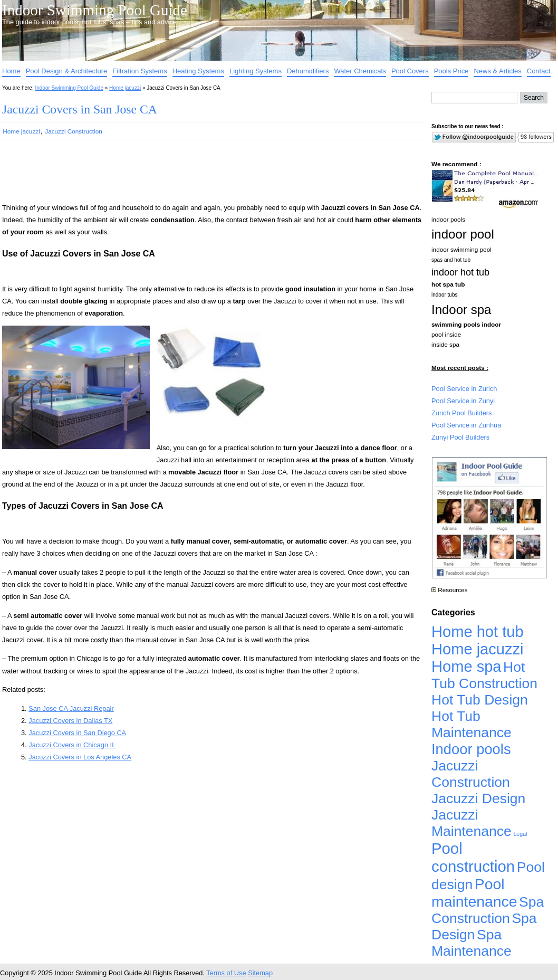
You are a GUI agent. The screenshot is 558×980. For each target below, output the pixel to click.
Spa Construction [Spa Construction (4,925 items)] (488, 910)
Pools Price (451, 71)
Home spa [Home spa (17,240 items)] (466, 667)
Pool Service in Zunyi (463, 401)
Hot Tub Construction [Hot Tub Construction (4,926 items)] (484, 675)
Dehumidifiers (308, 71)
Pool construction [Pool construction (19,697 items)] (473, 857)
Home (11, 71)
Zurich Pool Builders (462, 413)
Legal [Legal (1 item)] (520, 834)
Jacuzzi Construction (74, 131)
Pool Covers (410, 71)
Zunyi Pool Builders (460, 437)
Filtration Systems (139, 71)
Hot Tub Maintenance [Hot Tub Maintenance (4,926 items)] (472, 724)
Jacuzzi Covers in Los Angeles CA (80, 757)
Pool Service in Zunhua (466, 425)
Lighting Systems (256, 71)
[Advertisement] (196, 176)
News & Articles (497, 71)
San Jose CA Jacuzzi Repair (71, 708)
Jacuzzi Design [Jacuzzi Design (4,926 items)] (478, 798)
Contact (539, 71)
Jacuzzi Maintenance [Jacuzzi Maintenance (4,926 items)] (472, 823)
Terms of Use (226, 973)
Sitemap (260, 973)
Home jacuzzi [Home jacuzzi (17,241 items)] (478, 649)
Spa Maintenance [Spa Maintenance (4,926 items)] (472, 943)
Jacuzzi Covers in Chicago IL (72, 745)
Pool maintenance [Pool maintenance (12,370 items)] (474, 893)
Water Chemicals (360, 71)
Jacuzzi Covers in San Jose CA (80, 109)
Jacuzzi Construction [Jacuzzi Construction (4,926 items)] (471, 774)
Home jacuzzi (125, 88)
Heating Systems (198, 71)
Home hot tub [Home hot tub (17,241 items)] (478, 632)
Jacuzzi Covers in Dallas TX (70, 721)
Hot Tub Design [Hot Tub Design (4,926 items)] (480, 700)
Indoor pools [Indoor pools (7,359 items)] (471, 749)
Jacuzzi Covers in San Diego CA (77, 733)
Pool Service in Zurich (464, 389)
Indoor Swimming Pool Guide (95, 10)
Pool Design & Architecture (67, 71)
